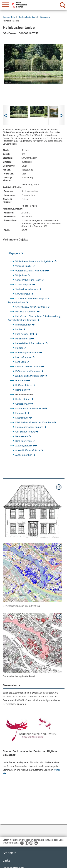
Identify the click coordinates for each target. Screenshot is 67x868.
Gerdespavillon (20, 404)
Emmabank (18, 413)
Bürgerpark (46, 17)
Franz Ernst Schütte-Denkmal (27, 408)
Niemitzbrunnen (20, 325)
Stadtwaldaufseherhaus (24, 289)
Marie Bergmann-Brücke (24, 353)
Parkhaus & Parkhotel (23, 312)
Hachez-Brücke (20, 399)
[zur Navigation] (5, 5)
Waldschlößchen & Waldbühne (27, 271)
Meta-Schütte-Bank (22, 334)
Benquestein (18, 436)
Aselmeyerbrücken (21, 446)
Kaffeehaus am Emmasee (25, 371)
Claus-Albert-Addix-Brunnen (26, 427)
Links (6, 860)
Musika (16, 329)
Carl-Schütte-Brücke (22, 432)
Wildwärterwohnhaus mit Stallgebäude (31, 261)
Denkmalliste (10, 17)
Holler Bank (18, 380)
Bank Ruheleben (20, 441)
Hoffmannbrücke (20, 385)
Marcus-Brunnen (20, 357)
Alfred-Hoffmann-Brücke (24, 450)
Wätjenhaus (18, 275)
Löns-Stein (17, 362)
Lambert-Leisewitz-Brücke (25, 367)
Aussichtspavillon (21, 455)
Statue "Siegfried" (21, 285)
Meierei (16, 348)
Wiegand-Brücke (20, 266)
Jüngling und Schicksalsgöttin (27, 376)
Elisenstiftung (19, 418)
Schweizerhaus (20, 294)
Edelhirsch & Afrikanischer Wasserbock (31, 422)
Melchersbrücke (20, 339)
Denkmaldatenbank (29, 17)
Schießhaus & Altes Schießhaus (28, 307)
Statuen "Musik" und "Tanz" (25, 280)
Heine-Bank (18, 390)
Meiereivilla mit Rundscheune (27, 343)
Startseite (9, 853)
